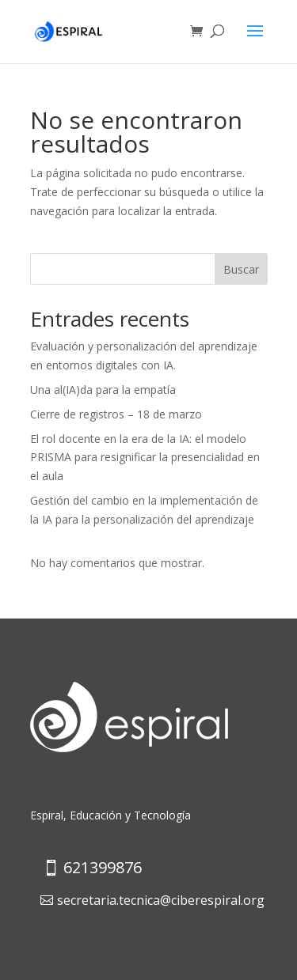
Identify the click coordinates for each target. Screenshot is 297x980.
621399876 (103, 867)
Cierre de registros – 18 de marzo (116, 414)
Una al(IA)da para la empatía (103, 390)
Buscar (241, 269)
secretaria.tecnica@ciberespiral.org (161, 900)
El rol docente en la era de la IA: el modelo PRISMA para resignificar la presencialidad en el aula (145, 458)
